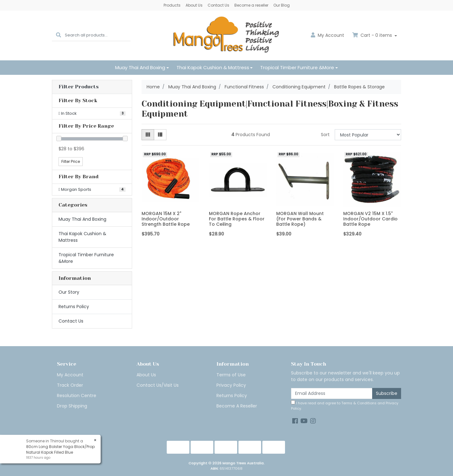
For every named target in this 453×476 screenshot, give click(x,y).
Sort (325, 135)
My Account (70, 375)
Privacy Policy (231, 385)
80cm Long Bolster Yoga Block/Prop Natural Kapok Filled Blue (60, 449)
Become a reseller (251, 5)
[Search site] (59, 35)
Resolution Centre (77, 396)
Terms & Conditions (359, 403)
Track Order (70, 385)
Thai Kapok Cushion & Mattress (213, 67)
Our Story (69, 292)
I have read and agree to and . (345, 406)
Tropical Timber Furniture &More (297, 67)
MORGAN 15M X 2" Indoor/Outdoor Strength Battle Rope (166, 219)
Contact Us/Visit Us (158, 385)
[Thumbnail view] (148, 135)
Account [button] (327, 35)
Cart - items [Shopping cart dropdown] (373, 35)
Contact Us (218, 5)
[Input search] (98, 35)
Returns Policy (74, 307)
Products (172, 5)
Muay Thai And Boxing (140, 67)
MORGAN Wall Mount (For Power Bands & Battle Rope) (300, 219)
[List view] (160, 135)
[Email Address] (332, 393)
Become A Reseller (237, 406)
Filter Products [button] (79, 87)
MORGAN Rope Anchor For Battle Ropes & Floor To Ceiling (237, 219)
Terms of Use (231, 375)
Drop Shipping (72, 406)
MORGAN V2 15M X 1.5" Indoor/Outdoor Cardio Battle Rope (370, 219)
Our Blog (282, 5)
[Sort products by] (368, 135)
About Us (194, 5)
